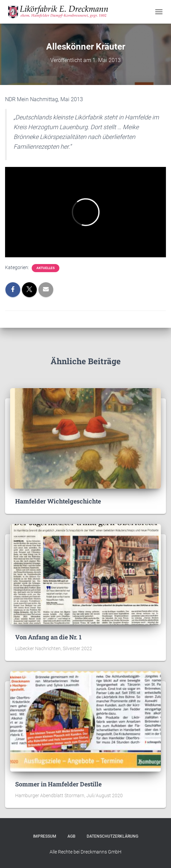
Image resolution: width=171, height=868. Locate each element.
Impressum (45, 836)
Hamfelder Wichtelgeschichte (58, 501)
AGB (72, 836)
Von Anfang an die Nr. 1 (48, 637)
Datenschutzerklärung (112, 836)
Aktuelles (46, 268)
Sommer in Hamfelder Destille (58, 784)
